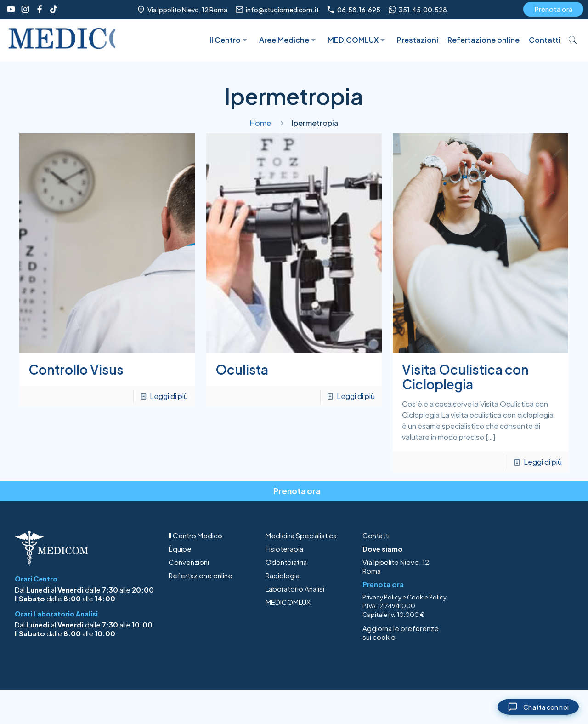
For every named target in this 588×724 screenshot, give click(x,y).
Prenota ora (553, 9)
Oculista (242, 369)
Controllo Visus (76, 369)
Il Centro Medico (195, 535)
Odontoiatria (286, 562)
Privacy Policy (382, 597)
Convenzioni (189, 562)
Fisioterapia (284, 549)
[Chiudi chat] (532, 705)
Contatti (376, 535)
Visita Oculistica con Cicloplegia (465, 377)
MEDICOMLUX (288, 602)
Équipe (180, 549)
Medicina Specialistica (301, 535)
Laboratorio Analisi (295, 589)
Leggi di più (169, 396)
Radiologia (283, 575)
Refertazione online (201, 575)
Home (260, 123)
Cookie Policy (427, 597)
